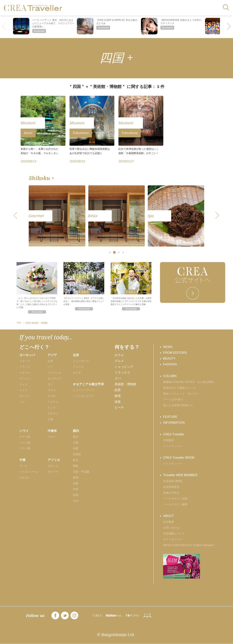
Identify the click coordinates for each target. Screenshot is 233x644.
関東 (76, 466)
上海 (50, 419)
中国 (76, 489)
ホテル (119, 355)
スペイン (25, 378)
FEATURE (170, 417)
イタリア (25, 361)
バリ (50, 367)
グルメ (119, 361)
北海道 (77, 454)
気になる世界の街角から (178, 405)
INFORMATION (174, 423)
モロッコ (53, 466)
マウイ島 (25, 448)
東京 (76, 437)
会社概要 (169, 522)
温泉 (118, 402)
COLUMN (170, 376)
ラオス (52, 390)
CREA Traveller (174, 434)
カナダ (77, 373)
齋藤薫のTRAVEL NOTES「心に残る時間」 (190, 382)
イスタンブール (29, 472)
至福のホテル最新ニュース (179, 388)
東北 (76, 460)
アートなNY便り (173, 399)
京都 (76, 443)
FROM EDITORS (175, 353)
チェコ (23, 384)
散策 (118, 396)
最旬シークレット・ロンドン (181, 394)
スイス (23, 390)
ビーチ (119, 407)
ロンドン (25, 396)
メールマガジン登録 (175, 498)
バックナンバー (173, 446)
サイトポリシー (173, 539)
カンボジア (54, 378)
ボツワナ (53, 472)
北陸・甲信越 (81, 472)
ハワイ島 (25, 443)
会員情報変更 (171, 487)
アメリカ (78, 367)
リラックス (122, 373)
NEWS (168, 347)
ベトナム (53, 402)
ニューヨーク (81, 361)
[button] (229, 27)
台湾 (50, 361)
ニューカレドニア (84, 396)
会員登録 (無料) (173, 481)
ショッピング (124, 367)
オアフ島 (25, 437)
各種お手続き (171, 493)
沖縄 (76, 448)
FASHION (170, 364)
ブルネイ (53, 413)
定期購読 (169, 440)
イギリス (25, 373)
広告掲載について (174, 533)
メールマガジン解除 (175, 504)
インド (52, 408)
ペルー (52, 437)
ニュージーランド (84, 390)
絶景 (118, 390)
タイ (50, 384)
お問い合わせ (171, 528)
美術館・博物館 (125, 384)
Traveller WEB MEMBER (180, 475)
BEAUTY (169, 359)
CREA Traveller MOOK (179, 458)
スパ (118, 378)
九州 (76, 501)
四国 (76, 495)
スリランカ (54, 373)
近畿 (76, 483)
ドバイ (23, 466)
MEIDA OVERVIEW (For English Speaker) (189, 545)
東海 (76, 478)
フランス (25, 367)
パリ (22, 402)
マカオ (52, 396)
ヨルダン (25, 478)
